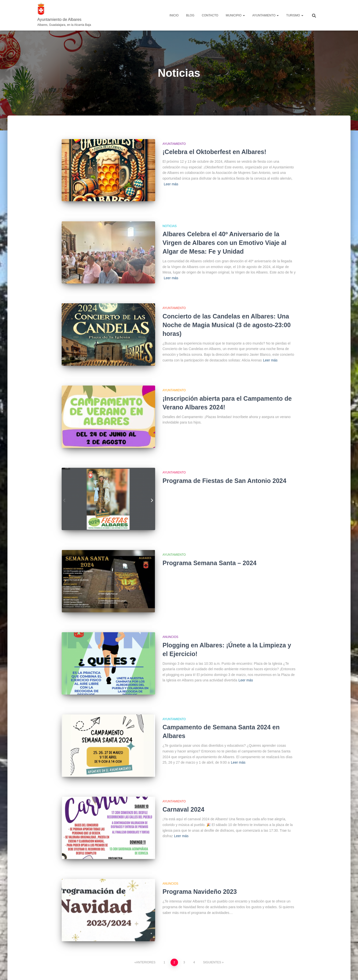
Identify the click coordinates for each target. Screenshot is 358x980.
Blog (190, 15)
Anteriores (146, 929)
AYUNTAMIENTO (266, 15)
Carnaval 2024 (183, 783)
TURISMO (295, 15)
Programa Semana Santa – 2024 (210, 546)
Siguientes (212, 929)
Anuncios (170, 617)
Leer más (171, 184)
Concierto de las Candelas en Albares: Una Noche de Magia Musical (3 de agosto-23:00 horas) (227, 318)
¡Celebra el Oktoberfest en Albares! (214, 152)
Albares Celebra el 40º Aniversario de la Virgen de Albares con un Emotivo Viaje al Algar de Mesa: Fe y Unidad (224, 239)
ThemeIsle (313, 969)
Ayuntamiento (174, 144)
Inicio (174, 15)
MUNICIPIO (235, 15)
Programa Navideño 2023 (200, 862)
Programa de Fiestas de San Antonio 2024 (224, 467)
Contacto (210, 15)
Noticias (170, 223)
